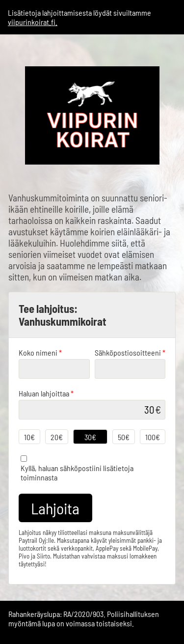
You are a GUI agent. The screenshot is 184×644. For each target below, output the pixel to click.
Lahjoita (55, 508)
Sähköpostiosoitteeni (130, 352)
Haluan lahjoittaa (46, 393)
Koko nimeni (40, 352)
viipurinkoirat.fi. (33, 22)
